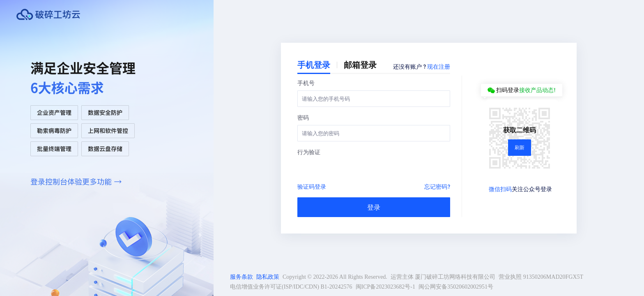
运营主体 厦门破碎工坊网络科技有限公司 (443, 277)
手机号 (306, 83)
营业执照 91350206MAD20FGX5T (541, 277)
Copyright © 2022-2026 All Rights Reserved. (335, 277)
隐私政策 (268, 277)
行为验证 (309, 152)
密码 (303, 117)
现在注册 (439, 66)
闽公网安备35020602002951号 (456, 287)
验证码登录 (312, 186)
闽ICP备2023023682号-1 (385, 287)
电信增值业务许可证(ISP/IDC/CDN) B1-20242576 (291, 287)
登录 (374, 207)
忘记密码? (437, 186)
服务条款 (241, 277)
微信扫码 (500, 189)
